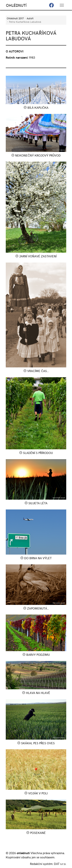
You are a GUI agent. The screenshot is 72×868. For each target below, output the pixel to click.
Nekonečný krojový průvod (38, 155)
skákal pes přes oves (38, 743)
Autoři (30, 18)
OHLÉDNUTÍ (16, 5)
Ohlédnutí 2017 (15, 18)
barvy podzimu (38, 654)
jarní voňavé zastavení (38, 256)
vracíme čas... (38, 371)
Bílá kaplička (38, 107)
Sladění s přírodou (38, 453)
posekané (38, 833)
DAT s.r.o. (60, 864)
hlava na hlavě (38, 693)
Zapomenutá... (38, 608)
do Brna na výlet (38, 558)
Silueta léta (38, 503)
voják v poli (38, 793)
